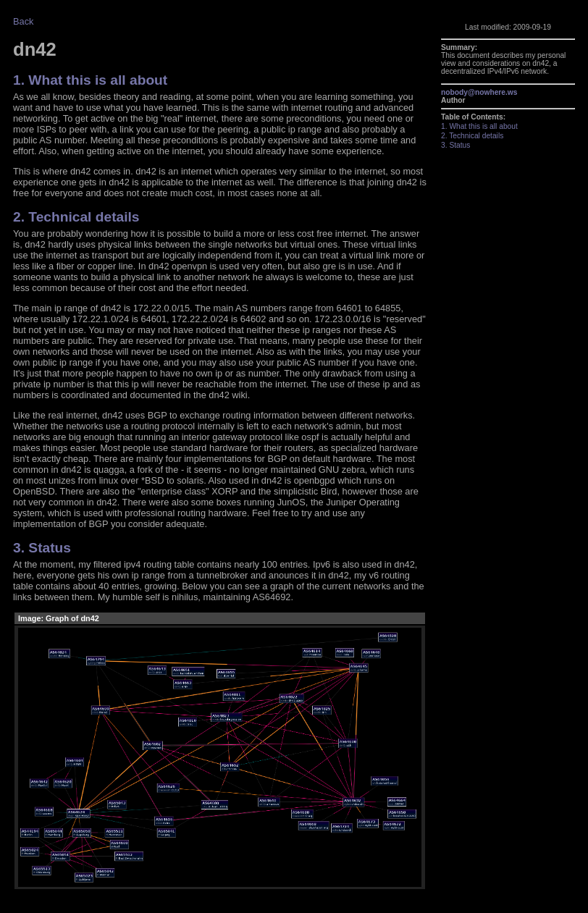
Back (23, 21)
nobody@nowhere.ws (479, 92)
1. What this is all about (90, 80)
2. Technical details (76, 217)
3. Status (42, 548)
